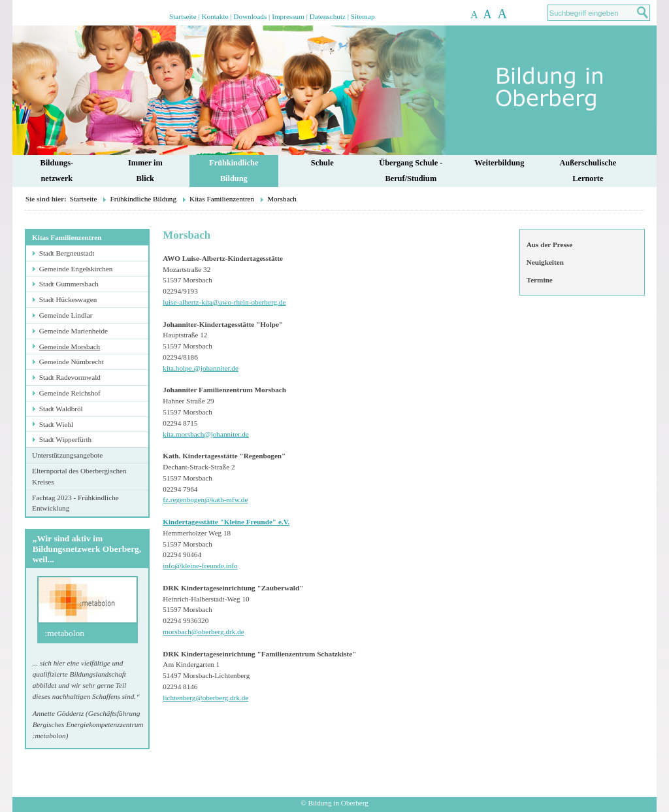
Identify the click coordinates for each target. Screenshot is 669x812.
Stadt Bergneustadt (67, 253)
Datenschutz (328, 16)
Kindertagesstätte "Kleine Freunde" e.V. (226, 522)
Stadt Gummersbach (69, 284)
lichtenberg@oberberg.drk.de (205, 698)
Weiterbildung (499, 163)
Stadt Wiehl (56, 424)
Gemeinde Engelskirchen (76, 269)
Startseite (183, 16)
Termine (540, 280)
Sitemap (363, 16)
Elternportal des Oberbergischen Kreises (79, 476)
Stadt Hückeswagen (68, 299)
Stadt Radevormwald (70, 377)
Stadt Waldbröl (61, 409)
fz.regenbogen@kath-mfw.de (205, 499)
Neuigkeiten (545, 262)
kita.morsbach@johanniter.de (205, 434)
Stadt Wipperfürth (65, 439)
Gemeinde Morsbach (70, 347)
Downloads (250, 16)
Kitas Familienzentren (222, 199)
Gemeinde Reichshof (70, 393)
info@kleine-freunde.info (200, 566)
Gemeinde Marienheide (73, 331)
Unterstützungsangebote (67, 455)
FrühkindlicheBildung (234, 171)
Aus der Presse (549, 245)
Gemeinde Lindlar (66, 315)
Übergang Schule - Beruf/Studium (411, 171)
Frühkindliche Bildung (143, 199)
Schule (322, 163)
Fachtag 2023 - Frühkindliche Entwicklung (75, 503)
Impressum (288, 16)
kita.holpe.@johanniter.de (201, 368)
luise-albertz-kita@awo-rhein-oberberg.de (224, 302)
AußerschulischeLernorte (588, 171)
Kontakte (215, 16)
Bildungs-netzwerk (57, 171)
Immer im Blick (145, 171)
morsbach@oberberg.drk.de (203, 632)
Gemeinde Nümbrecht (72, 362)
